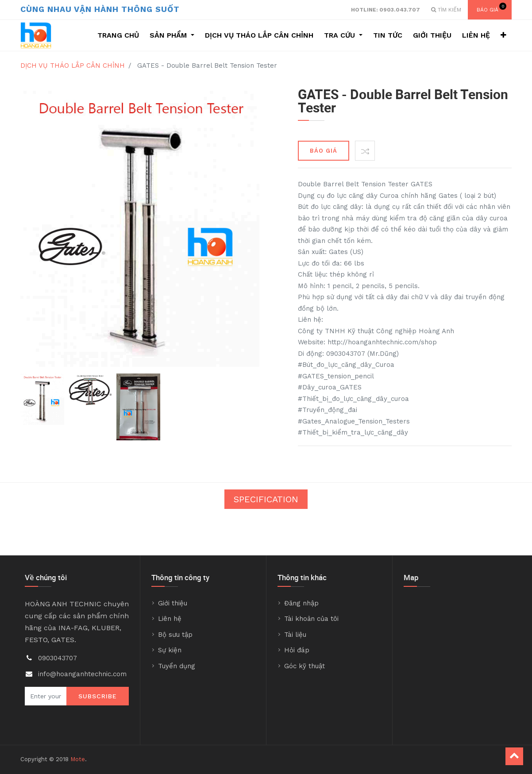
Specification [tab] (266, 499)
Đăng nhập (301, 603)
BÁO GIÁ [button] (324, 151)
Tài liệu (295, 635)
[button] (503, 35)
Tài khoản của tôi (311, 619)
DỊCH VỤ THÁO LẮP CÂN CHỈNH (73, 65)
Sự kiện (170, 650)
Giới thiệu (173, 603)
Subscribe (98, 696)
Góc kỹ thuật (305, 666)
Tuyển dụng (177, 666)
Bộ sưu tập (175, 635)
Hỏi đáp (297, 650)
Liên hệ (170, 619)
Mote (78, 759)
